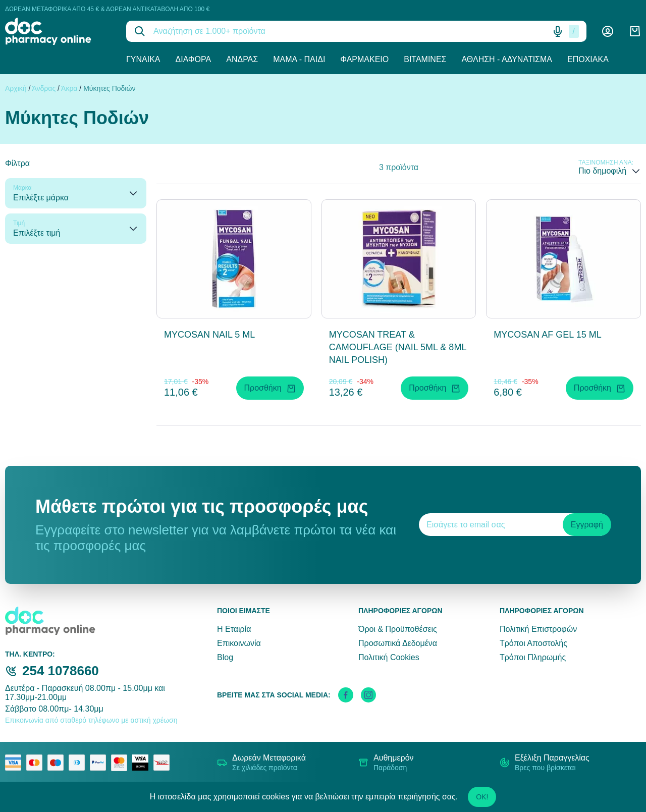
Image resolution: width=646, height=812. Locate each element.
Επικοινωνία (239, 643)
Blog (225, 657)
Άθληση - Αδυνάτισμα (507, 59)
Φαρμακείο (364, 59)
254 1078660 (61, 671)
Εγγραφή (587, 525)
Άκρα (69, 88)
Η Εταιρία (234, 629)
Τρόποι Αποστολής (533, 643)
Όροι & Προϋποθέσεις (398, 629)
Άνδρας (242, 59)
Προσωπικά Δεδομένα (398, 643)
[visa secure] (143, 763)
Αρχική (16, 88)
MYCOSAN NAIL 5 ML (209, 335)
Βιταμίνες (425, 59)
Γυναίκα (143, 59)
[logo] (58, 31)
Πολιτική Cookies (389, 657)
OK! (482, 797)
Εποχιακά (588, 59)
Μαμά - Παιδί (299, 59)
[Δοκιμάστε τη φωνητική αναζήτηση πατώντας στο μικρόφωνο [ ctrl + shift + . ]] (558, 31)
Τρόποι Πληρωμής (533, 657)
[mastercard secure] (122, 763)
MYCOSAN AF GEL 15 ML (547, 335)
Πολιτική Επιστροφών (538, 629)
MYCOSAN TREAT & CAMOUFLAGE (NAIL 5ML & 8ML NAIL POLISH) (398, 347)
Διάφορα (194, 59)
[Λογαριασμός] (608, 31)
